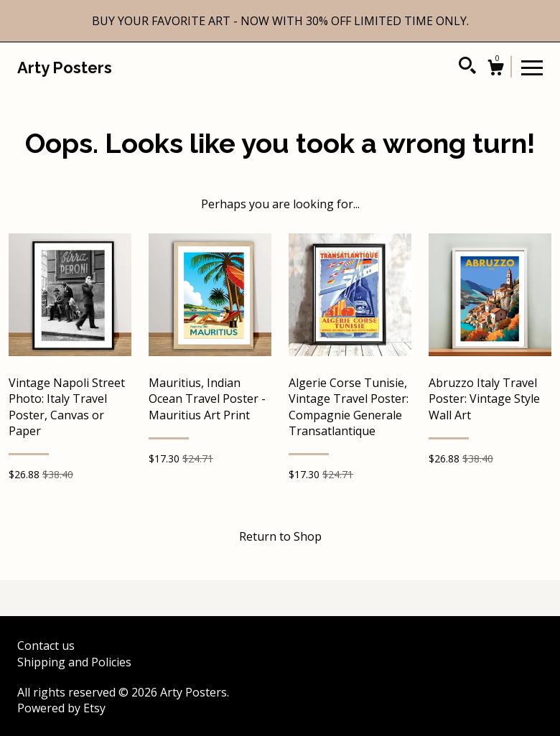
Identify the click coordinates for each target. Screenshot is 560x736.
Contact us (46, 646)
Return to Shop (280, 536)
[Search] (467, 67)
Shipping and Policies (74, 662)
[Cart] (495, 69)
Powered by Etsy (61, 708)
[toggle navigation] (532, 67)
